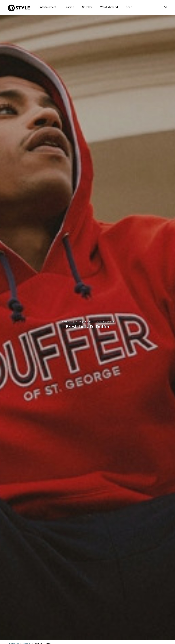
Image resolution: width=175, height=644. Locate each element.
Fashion (69, 7)
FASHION (66, 322)
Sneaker (87, 7)
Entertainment (48, 7)
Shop (129, 7)
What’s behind (109, 7)
